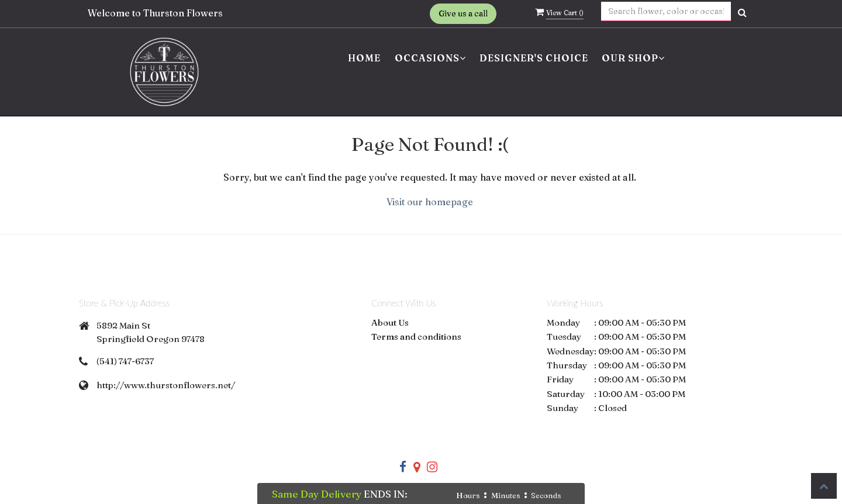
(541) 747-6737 (125, 361)
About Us (390, 322)
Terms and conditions (416, 336)
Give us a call (463, 13)
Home (364, 58)
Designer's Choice (534, 58)
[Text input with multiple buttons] (666, 11)
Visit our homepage (430, 202)
